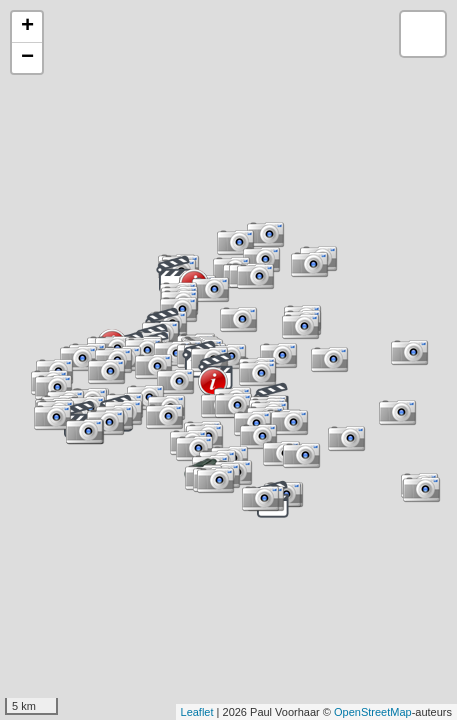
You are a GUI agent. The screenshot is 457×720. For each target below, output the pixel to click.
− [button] (27, 58)
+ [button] (27, 27)
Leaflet (197, 712)
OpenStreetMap (373, 712)
